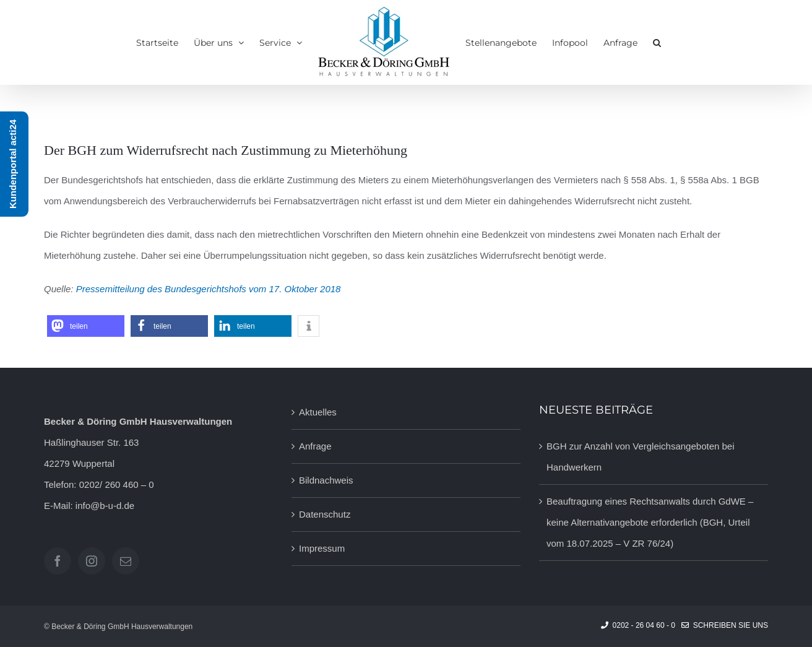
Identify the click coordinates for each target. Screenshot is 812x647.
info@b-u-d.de (105, 506)
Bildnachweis (326, 480)
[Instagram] (92, 561)
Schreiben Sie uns (725, 625)
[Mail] (126, 561)
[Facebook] (58, 561)
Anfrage (315, 446)
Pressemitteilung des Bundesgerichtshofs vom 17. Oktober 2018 (209, 289)
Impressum (322, 548)
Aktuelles (318, 412)
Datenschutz (325, 514)
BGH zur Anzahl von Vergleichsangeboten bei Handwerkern (641, 457)
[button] (657, 43)
